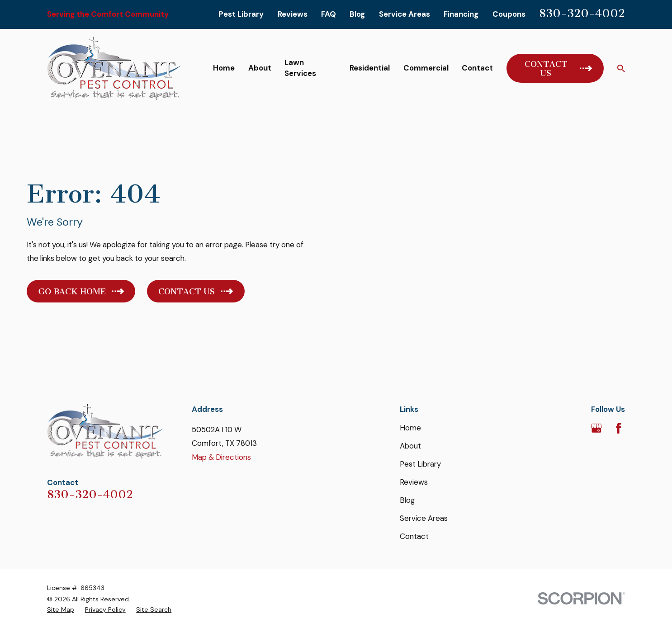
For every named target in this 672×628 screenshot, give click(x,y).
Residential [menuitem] (370, 68)
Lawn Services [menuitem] (300, 68)
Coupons (509, 14)
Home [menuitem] (224, 68)
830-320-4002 (582, 13)
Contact (414, 536)
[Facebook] (619, 428)
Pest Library (241, 14)
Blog (357, 14)
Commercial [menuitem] (426, 68)
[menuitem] (61, 610)
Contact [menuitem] (477, 68)
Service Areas (405, 14)
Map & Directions (221, 457)
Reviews (293, 14)
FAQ (329, 14)
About (410, 446)
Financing (461, 14)
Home (410, 428)
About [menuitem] (260, 68)
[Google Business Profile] (596, 428)
